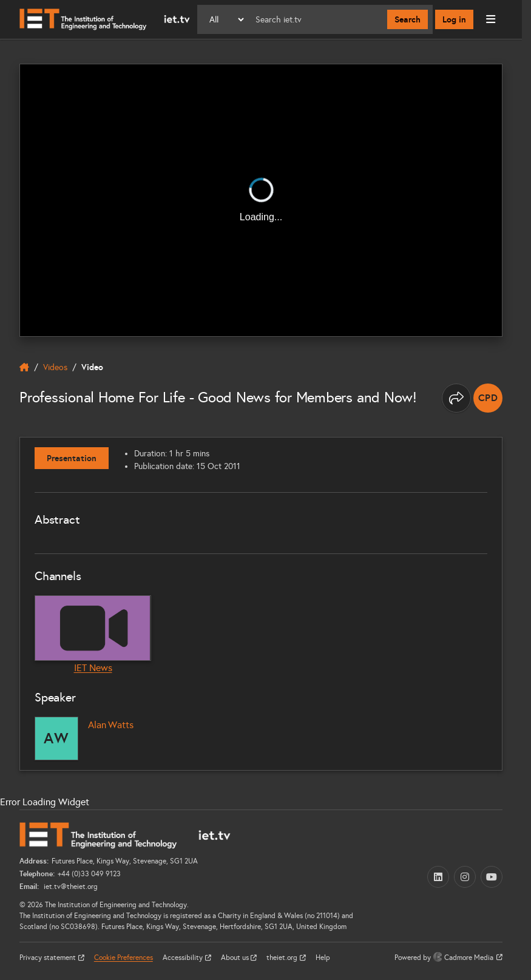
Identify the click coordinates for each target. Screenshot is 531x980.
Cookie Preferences (123, 958)
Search (408, 19)
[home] (24, 367)
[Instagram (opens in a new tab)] (465, 877)
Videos (55, 367)
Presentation (72, 458)
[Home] (105, 19)
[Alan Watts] (56, 738)
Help (323, 958)
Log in (454, 19)
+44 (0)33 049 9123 (89, 874)
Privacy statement (49, 958)
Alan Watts (110, 725)
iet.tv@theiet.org (70, 887)
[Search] (316, 19)
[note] (488, 398)
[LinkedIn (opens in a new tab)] (438, 877)
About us (236, 958)
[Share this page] (456, 398)
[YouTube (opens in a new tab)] (492, 877)
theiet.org (283, 958)
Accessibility (184, 958)
